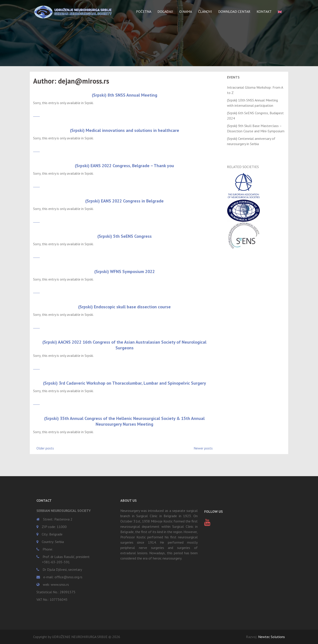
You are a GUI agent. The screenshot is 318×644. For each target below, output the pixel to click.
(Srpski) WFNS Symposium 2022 (125, 271)
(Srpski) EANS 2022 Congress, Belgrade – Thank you (124, 166)
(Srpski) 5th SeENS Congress (125, 236)
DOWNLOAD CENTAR (234, 11)
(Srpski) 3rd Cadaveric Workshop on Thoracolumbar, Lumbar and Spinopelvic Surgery (125, 383)
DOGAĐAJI (165, 11)
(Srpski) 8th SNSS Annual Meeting (125, 95)
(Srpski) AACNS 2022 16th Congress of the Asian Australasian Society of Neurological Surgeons (124, 345)
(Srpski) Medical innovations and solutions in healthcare (125, 130)
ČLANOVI (205, 11)
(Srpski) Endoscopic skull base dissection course (124, 307)
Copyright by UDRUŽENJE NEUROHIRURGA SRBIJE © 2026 (77, 637)
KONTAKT (264, 11)
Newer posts (203, 448)
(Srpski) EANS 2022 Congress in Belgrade (124, 201)
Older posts (45, 448)
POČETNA (144, 11)
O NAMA (186, 11)
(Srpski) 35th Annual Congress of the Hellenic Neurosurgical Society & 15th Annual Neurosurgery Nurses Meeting (124, 421)
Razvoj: (265, 637)
